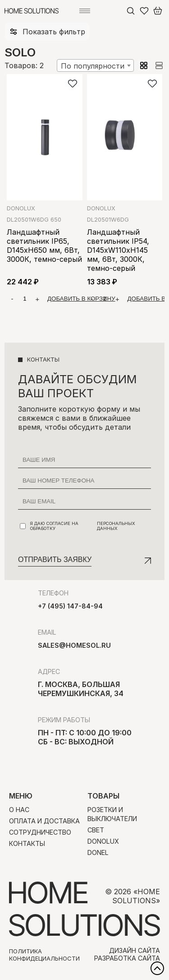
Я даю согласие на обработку (85, 526)
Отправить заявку (55, 560)
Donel (98, 852)
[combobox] (95, 65)
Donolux (21, 208)
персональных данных (116, 526)
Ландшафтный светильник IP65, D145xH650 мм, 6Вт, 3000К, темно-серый (44, 246)
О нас (19, 810)
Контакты (27, 843)
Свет (96, 830)
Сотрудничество (40, 832)
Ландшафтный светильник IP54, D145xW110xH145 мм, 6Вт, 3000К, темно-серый (118, 250)
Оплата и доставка (44, 821)
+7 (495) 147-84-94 (70, 606)
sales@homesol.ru (74, 645)
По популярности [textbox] (93, 66)
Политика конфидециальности (44, 955)
